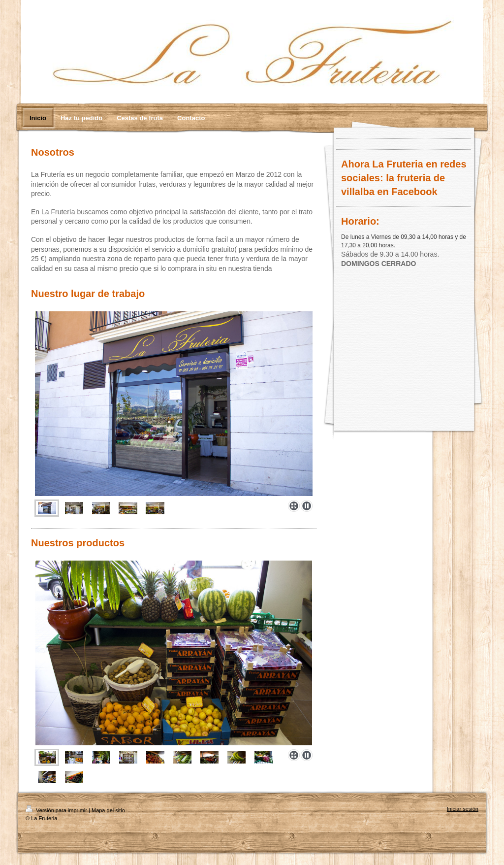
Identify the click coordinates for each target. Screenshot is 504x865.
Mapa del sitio (108, 810)
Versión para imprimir (57, 810)
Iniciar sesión (463, 809)
